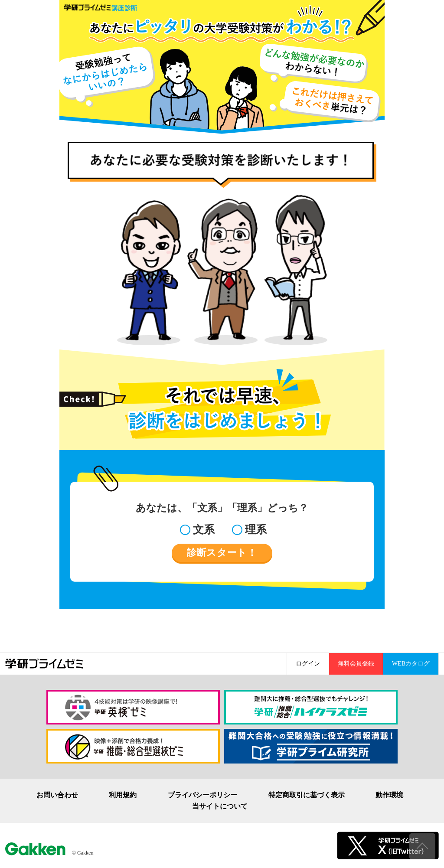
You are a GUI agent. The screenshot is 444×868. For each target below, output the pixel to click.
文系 (204, 530)
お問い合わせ (57, 795)
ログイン (308, 664)
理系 (256, 530)
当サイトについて (220, 806)
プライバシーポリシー (202, 795)
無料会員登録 (356, 664)
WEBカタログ (411, 664)
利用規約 (123, 795)
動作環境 (389, 795)
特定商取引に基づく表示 (307, 795)
